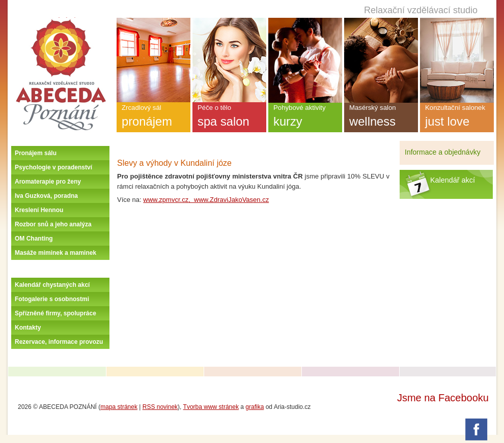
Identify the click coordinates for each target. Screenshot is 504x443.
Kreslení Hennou (39, 210)
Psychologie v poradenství (53, 167)
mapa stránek (119, 407)
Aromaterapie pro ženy (48, 182)
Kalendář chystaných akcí (52, 285)
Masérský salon (381, 118)
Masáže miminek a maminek (55, 253)
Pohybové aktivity (305, 118)
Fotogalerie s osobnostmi (52, 299)
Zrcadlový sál (153, 118)
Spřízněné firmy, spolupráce (55, 313)
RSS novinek (160, 407)
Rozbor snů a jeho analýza (53, 224)
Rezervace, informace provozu (59, 342)
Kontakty (28, 328)
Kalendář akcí (453, 180)
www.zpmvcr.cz (166, 200)
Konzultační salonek (457, 118)
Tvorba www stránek (211, 407)
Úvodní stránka (61, 21)
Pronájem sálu (36, 153)
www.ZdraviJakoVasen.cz (231, 200)
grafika (255, 407)
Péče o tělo (229, 118)
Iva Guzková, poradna (46, 196)
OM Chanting (34, 239)
